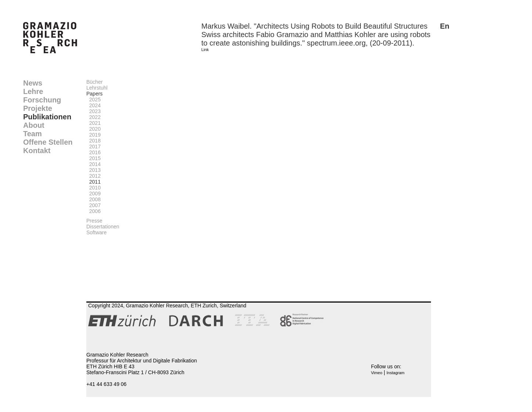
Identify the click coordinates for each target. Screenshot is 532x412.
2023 (94, 111)
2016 (94, 152)
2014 (94, 164)
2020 (94, 129)
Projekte (38, 108)
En (445, 26)
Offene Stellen (48, 142)
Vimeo (377, 373)
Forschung (42, 100)
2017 (94, 147)
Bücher (94, 82)
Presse (94, 221)
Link (205, 50)
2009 (94, 194)
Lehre (33, 91)
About (34, 125)
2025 (94, 100)
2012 (94, 176)
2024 (94, 105)
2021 (94, 123)
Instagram (396, 373)
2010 (94, 188)
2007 (94, 205)
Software (96, 232)
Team (33, 134)
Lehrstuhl (97, 88)
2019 (94, 135)
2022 (94, 117)
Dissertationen (103, 227)
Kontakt (37, 151)
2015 (94, 158)
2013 (94, 170)
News (33, 83)
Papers (94, 94)
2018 (94, 141)
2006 (94, 211)
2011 (94, 182)
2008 (94, 199)
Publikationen (47, 117)
